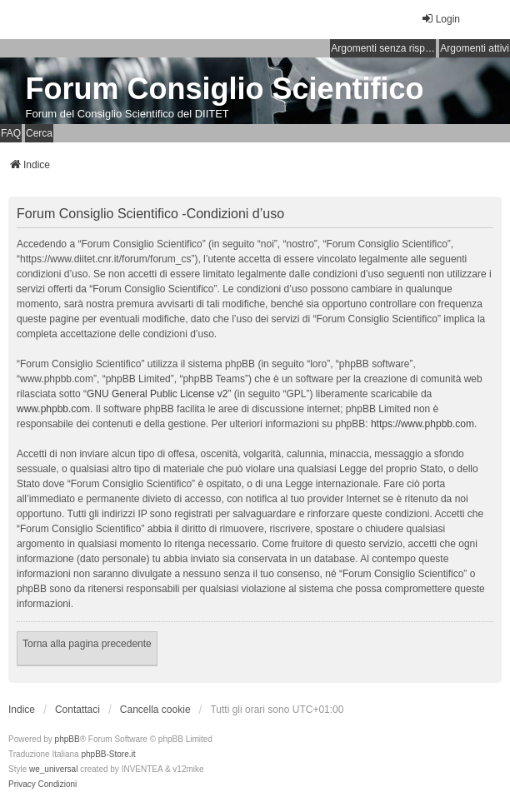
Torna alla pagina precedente (87, 644)
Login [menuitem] (440, 19)
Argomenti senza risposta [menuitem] (383, 48)
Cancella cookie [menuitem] (155, 710)
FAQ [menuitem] (11, 133)
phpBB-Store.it (108, 754)
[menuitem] (22, 785)
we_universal (53, 769)
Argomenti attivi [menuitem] (475, 48)
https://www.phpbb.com (422, 424)
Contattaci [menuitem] (77, 710)
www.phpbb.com (53, 409)
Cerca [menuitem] (39, 133)
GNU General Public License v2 (157, 394)
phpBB (67, 739)
